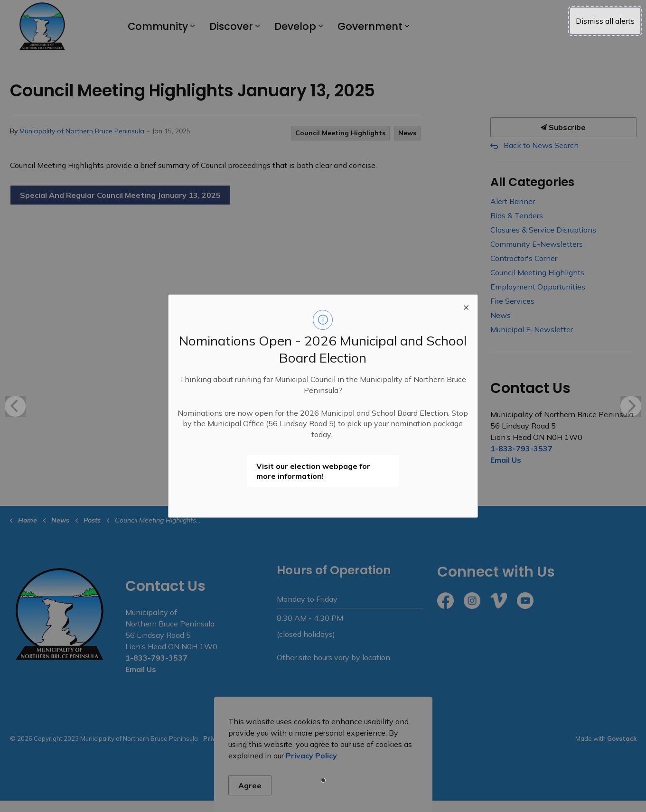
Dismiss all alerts (605, 21)
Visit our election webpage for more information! (313, 471)
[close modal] (466, 306)
